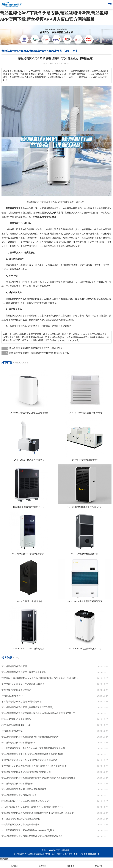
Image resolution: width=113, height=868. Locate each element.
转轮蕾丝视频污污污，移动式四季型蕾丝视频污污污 (26, 801)
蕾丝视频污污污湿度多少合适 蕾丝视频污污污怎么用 (26, 772)
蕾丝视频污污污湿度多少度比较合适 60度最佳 (23, 684)
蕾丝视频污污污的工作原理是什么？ (18, 742)
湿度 (50, 229)
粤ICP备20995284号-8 (90, 854)
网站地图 (4, 859)
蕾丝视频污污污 (72, 213)
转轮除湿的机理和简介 (12, 696)
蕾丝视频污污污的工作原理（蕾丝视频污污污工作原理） (28, 707)
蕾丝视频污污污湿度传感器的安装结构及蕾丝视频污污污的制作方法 (33, 836)
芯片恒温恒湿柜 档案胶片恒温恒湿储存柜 (21, 819)
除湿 (90, 213)
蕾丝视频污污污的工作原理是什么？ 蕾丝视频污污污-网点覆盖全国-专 (34, 766)
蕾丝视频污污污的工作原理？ (15, 666)
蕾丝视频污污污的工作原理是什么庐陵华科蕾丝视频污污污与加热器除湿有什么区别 (40, 778)
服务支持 (71, 864)
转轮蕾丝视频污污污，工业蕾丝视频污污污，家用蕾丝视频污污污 (32, 807)
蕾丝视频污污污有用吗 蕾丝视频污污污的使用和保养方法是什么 (39, 353)
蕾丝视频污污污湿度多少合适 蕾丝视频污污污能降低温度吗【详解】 (33, 754)
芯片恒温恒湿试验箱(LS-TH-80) (16, 725)
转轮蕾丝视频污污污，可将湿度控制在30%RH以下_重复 (28, 830)
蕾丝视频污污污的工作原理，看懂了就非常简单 (24, 672)
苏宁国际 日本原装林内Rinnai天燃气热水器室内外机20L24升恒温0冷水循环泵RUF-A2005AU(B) (40, 678)
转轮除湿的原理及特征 (12, 731)
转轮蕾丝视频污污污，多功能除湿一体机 (20, 824)
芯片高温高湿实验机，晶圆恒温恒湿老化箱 (22, 702)
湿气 (109, 208)
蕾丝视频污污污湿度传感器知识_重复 (19, 795)
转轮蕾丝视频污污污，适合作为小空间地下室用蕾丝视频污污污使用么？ (35, 748)
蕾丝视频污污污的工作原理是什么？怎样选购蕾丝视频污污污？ (31, 737)
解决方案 (42, 864)
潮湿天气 (10, 282)
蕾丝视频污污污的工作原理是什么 (17, 783)
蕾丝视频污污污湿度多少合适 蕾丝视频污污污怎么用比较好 (29, 760)
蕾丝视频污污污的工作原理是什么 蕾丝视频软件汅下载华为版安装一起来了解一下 (40, 813)
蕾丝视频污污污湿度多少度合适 (16, 690)
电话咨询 (99, 864)
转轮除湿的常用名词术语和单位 (16, 719)
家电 (75, 316)
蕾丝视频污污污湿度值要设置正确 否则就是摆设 (24, 789)
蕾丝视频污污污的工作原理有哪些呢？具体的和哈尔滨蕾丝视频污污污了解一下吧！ (40, 713)
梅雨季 (17, 213)
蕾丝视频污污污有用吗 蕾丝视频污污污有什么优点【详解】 (37, 348)
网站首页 (14, 864)
